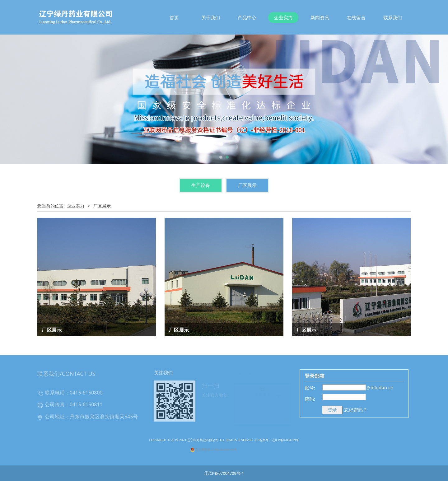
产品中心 (247, 17)
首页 (174, 17)
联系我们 (393, 17)
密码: (310, 399)
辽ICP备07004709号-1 (224, 473)
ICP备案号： (249, 444)
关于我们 (211, 17)
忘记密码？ (356, 410)
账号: (310, 388)
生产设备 (201, 185)
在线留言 (356, 17)
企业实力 (283, 17)
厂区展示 (247, 185)
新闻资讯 (320, 17)
